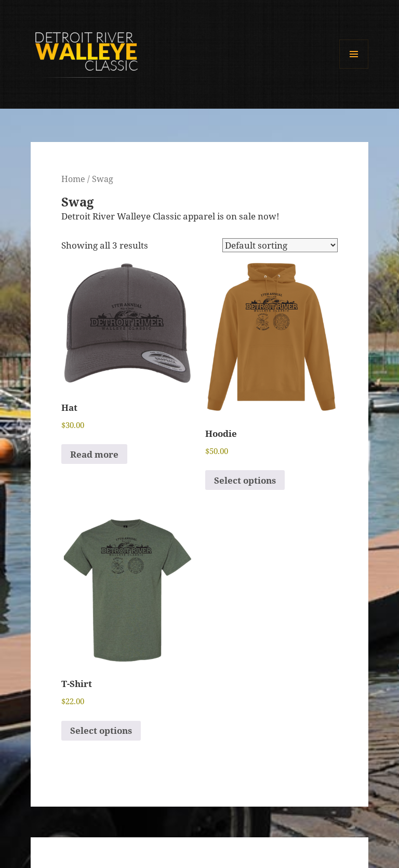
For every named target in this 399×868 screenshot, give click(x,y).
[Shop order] (280, 245)
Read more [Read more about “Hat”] (94, 454)
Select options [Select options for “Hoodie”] (245, 480)
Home (73, 179)
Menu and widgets (354, 68)
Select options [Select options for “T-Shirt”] (101, 730)
